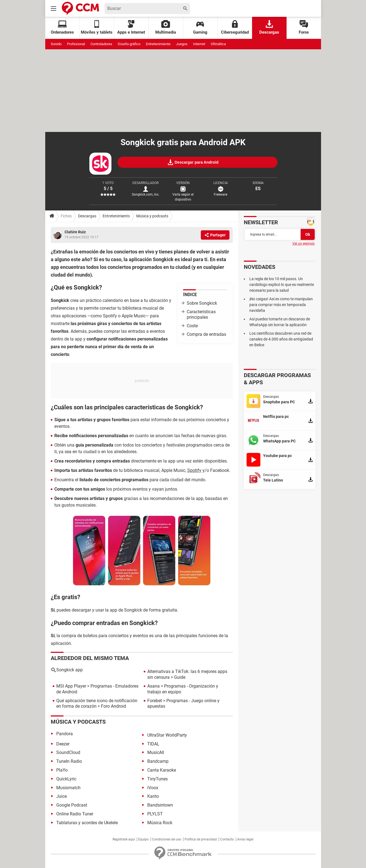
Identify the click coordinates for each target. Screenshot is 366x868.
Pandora (65, 734)
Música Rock (160, 823)
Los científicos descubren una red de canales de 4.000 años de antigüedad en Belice (281, 339)
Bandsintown (160, 805)
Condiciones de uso (167, 839)
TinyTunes (157, 779)
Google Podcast (72, 805)
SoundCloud (68, 752)
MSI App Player (71, 686)
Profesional (76, 44)
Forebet (155, 701)
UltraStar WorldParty (167, 735)
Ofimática (218, 44)
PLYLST (155, 814)
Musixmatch (68, 788)
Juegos (182, 44)
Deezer (63, 744)
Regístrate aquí (124, 839)
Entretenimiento (158, 44)
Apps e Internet (131, 27)
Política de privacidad (201, 839)
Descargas (269, 27)
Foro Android (113, 706)
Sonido (56, 44)
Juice (62, 796)
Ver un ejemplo (304, 244)
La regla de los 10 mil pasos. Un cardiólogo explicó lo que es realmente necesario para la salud (282, 285)
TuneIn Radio (69, 761)
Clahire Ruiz (75, 232)
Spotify (194, 470)
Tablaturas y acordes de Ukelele (87, 823)
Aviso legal (245, 839)
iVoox (153, 788)
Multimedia (166, 27)
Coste (192, 326)
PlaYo (62, 770)
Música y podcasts (152, 216)
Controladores (101, 44)
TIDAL (153, 744)
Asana (153, 686)
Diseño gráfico (129, 44)
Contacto (227, 839)
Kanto (153, 796)
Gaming (200, 27)
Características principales (201, 315)
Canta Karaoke (162, 770)
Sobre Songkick (202, 303)
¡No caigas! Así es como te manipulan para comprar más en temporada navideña (281, 305)
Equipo (143, 839)
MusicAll (156, 752)
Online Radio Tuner (75, 814)
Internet (199, 44)
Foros (304, 27)
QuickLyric (66, 779)
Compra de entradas (206, 334)
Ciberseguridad (235, 27)
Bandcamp (158, 761)
